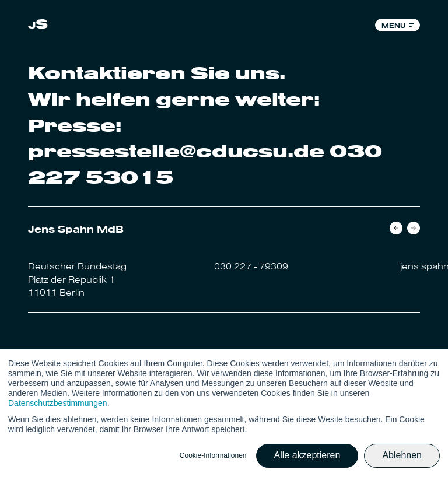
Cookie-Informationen (213, 455)
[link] (38, 25)
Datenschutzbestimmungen (58, 403)
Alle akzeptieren (307, 455)
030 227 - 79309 (251, 265)
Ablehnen (402, 455)
